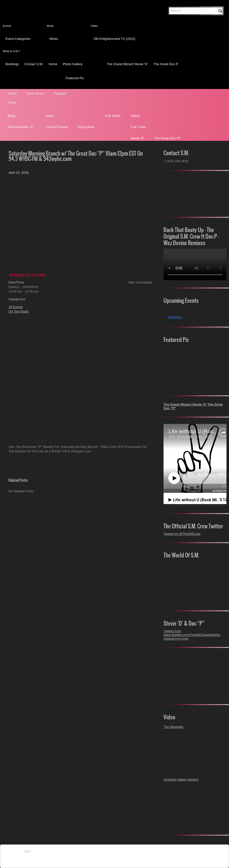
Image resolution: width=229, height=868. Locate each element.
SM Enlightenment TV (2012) (114, 39)
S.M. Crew (138, 127)
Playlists (60, 93)
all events (175, 317)
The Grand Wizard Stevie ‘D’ (127, 64)
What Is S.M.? (11, 51)
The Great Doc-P (166, 64)
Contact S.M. (34, 64)
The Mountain (173, 727)
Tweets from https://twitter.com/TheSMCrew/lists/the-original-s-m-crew (192, 635)
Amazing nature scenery (181, 779)
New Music (35, 93)
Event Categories (18, 39)
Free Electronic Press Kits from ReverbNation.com (195, 505)
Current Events (57, 127)
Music (50, 26)
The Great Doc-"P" (21, 127)
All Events (16, 275)
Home (53, 64)
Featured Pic (75, 78)
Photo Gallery (73, 64)
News (50, 116)
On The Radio (36, 275)
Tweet (27, 851)
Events (7, 26)
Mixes (54, 39)
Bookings (12, 64)
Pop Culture (86, 127)
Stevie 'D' (137, 138)
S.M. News (113, 116)
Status (135, 116)
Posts (12, 103)
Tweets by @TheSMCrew (182, 534)
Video (94, 26)
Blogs (12, 116)
